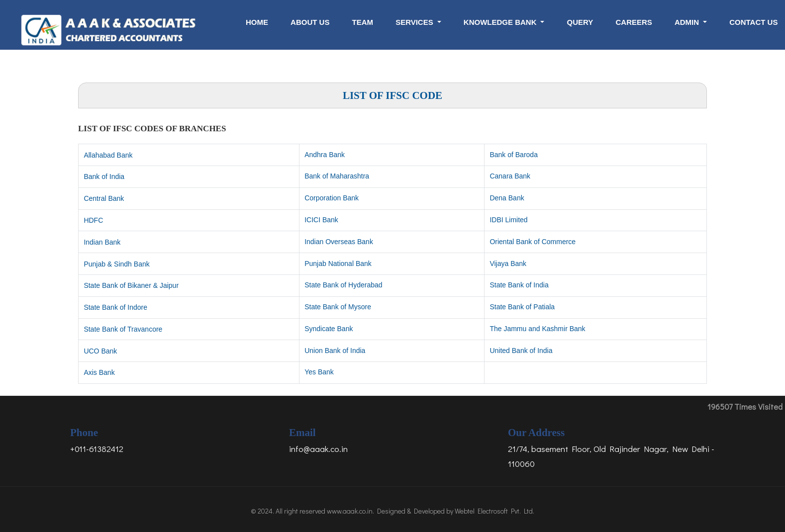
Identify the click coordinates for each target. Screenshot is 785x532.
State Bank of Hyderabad (343, 285)
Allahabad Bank (108, 155)
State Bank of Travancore (123, 329)
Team (363, 22)
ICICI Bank (321, 220)
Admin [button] (688, 22)
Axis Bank (99, 372)
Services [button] (415, 22)
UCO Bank (100, 351)
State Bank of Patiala (522, 307)
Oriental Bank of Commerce (533, 242)
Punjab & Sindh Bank (116, 264)
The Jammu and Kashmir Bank (537, 329)
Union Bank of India (335, 351)
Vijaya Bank (508, 264)
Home (257, 22)
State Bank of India (519, 285)
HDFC (93, 220)
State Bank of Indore (115, 307)
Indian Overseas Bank (339, 242)
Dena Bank (507, 198)
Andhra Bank (325, 155)
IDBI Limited (508, 220)
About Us (310, 22)
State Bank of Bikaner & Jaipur (131, 285)
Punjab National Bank (338, 264)
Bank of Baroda (514, 155)
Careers (634, 22)
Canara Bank (510, 176)
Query (580, 22)
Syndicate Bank (329, 329)
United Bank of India (521, 351)
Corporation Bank (332, 198)
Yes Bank (319, 372)
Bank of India (104, 177)
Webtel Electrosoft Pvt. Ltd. (494, 511)
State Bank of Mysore (338, 307)
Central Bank (104, 198)
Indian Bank (102, 242)
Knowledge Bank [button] (501, 22)
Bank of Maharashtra (337, 176)
